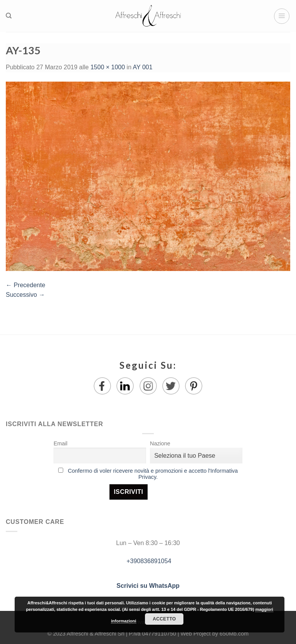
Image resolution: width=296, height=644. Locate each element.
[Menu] (282, 16)
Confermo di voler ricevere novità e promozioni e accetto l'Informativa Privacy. (153, 474)
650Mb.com (234, 634)
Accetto (164, 619)
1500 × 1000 (108, 67)
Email (61, 443)
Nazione (160, 443)
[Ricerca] (9, 16)
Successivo (25, 295)
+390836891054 (148, 561)
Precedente (25, 285)
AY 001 (143, 67)
